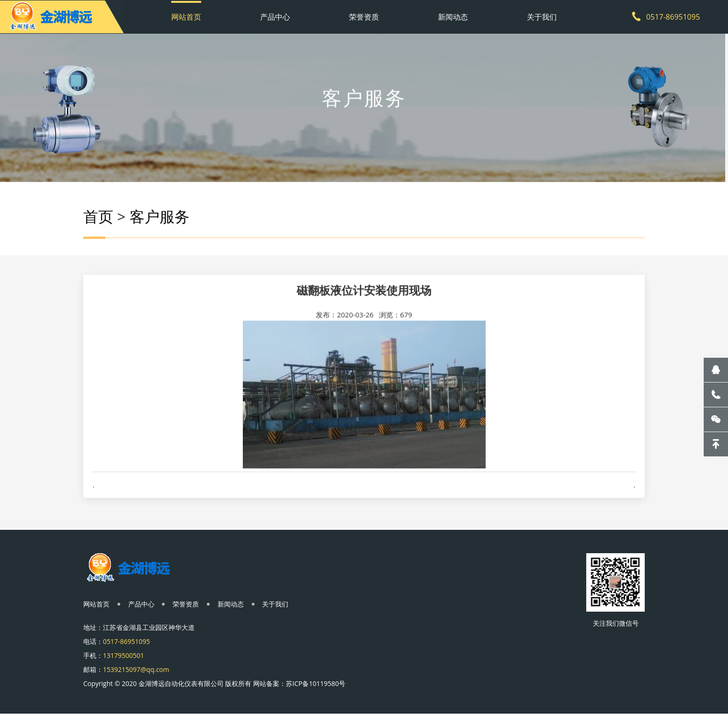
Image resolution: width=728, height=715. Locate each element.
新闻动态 (453, 16)
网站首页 (186, 16)
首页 (98, 220)
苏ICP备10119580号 (316, 684)
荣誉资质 (364, 16)
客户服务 (160, 220)
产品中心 (275, 16)
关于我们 (542, 16)
